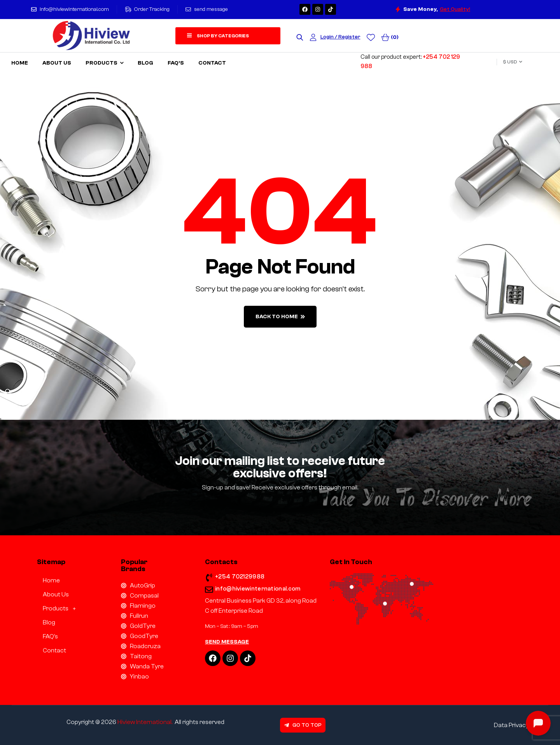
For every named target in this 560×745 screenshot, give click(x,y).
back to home (280, 317)
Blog (49, 622)
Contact (54, 650)
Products (61, 608)
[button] (60, 608)
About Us (56, 594)
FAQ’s (50, 636)
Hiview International (144, 722)
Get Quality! (455, 9)
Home (51, 580)
